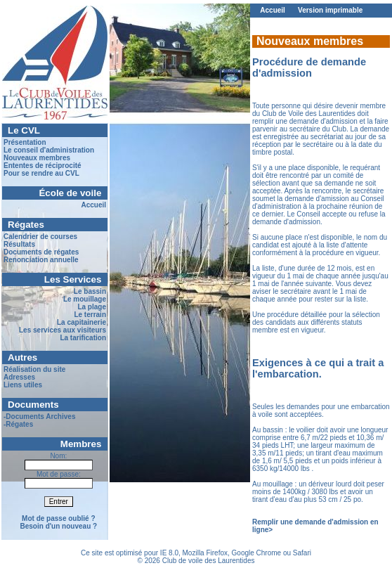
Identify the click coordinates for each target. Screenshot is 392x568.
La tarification (83, 338)
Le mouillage (85, 299)
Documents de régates (41, 252)
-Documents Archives (39, 417)
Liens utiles (23, 385)
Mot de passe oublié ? (58, 518)
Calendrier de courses (40, 237)
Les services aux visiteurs (63, 330)
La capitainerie (81, 322)
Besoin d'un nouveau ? (59, 526)
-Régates (18, 424)
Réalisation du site (34, 369)
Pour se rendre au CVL (41, 173)
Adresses (19, 377)
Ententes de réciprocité (43, 166)
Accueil (93, 205)
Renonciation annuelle (41, 260)
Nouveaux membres (37, 158)
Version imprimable (330, 10)
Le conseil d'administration (49, 150)
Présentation (25, 142)
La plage (92, 307)
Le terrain (90, 315)
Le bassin (90, 291)
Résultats (19, 244)
